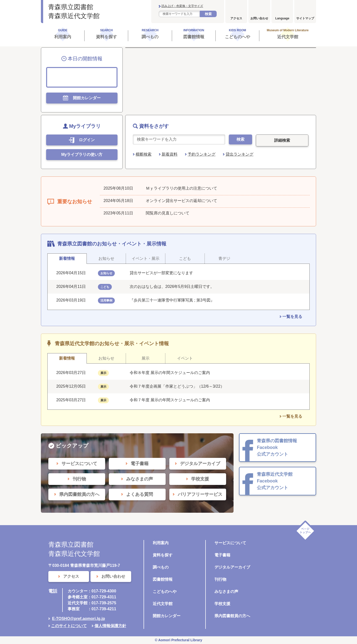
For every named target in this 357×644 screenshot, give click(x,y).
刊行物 (220, 579)
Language (282, 18)
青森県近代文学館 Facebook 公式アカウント (275, 481)
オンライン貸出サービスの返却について (181, 201)
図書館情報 (163, 579)
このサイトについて (69, 626)
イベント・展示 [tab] (146, 258)
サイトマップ (305, 18)
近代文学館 (163, 604)
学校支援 (222, 604)
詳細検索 (282, 140)
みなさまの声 (226, 592)
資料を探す (163, 555)
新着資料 (170, 154)
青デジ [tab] (224, 258)
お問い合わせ (259, 18)
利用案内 (161, 543)
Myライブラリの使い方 (82, 154)
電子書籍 (222, 555)
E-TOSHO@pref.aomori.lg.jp (79, 619)
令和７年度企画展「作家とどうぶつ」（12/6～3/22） (177, 386)
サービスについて (230, 543)
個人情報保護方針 (110, 626)
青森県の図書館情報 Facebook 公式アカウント (277, 447)
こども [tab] (185, 258)
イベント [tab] (185, 358)
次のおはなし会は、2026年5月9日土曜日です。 (172, 287)
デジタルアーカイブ (232, 567)
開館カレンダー (167, 616)
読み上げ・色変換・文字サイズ (182, 6)
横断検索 (144, 154)
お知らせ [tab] (106, 258)
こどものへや (165, 592)
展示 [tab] (146, 358)
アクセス (236, 18)
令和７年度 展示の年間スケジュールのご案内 (170, 400)
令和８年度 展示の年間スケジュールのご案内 (170, 373)
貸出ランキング (239, 154)
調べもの (161, 567)
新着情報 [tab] (67, 258)
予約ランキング (202, 154)
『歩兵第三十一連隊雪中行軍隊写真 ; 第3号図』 (172, 300)
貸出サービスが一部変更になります (161, 273)
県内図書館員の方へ (232, 616)
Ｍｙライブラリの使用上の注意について (181, 188)
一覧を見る (292, 317)
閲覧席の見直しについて (168, 213)
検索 (208, 14)
